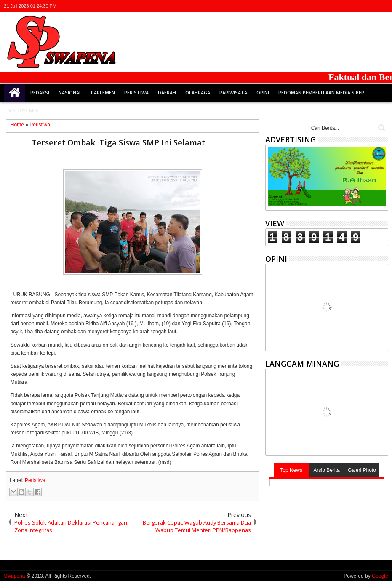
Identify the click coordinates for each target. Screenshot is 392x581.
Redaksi (40, 92)
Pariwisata (233, 92)
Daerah (167, 92)
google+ (361, 6)
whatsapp (383, 6)
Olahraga (198, 92)
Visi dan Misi (24, 110)
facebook (350, 6)
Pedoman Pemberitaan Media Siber (321, 92)
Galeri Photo (362, 470)
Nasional (70, 92)
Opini (263, 92)
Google (380, 576)
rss (372, 6)
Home (15, 93)
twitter (339, 6)
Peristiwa (136, 92)
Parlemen (103, 92)
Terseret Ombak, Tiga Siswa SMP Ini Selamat (118, 142)
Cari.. (381, 128)
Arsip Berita (327, 470)
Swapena (14, 576)
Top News (291, 470)
